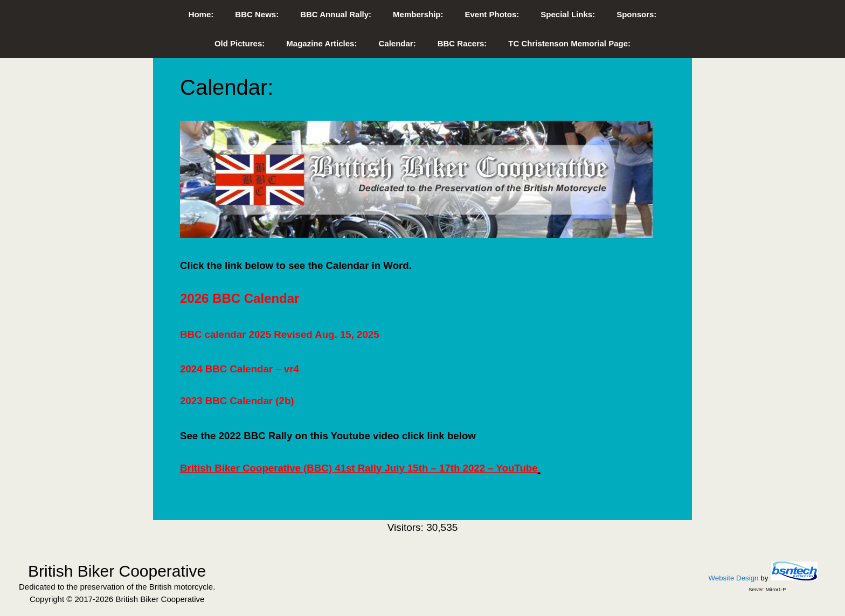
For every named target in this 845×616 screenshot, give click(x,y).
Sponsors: (636, 14)
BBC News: (257, 14)
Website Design (733, 578)
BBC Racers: (462, 43)
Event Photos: (492, 14)
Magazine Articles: (321, 43)
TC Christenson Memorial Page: (569, 43)
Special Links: (568, 14)
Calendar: (397, 43)
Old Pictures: (240, 43)
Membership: (418, 14)
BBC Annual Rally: (336, 14)
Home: (201, 14)
